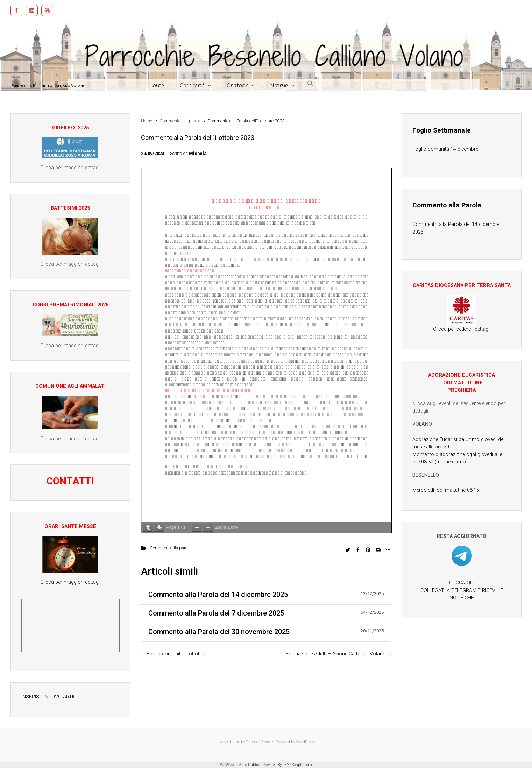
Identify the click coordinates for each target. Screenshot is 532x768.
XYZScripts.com (298, 765)
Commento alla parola (180, 121)
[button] (311, 83)
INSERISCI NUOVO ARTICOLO (54, 697)
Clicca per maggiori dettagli (70, 582)
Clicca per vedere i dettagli (462, 329)
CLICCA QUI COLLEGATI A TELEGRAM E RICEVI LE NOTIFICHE (462, 590)
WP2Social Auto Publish (241, 765)
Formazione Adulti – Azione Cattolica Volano (336, 654)
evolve (223, 742)
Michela (198, 153)
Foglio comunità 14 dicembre (445, 149)
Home (147, 121)
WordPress (305, 742)
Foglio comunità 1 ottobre (176, 654)
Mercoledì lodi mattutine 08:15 (446, 490)
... (414, 157)
